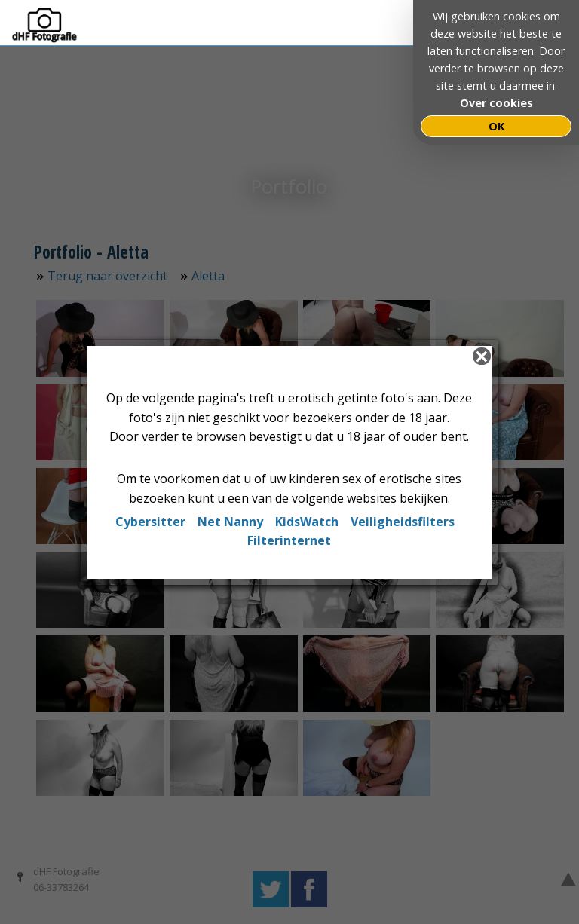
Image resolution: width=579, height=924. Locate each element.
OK (496, 126)
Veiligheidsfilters (403, 522)
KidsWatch (307, 522)
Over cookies (496, 103)
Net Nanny (230, 522)
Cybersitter (150, 522)
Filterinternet (289, 540)
